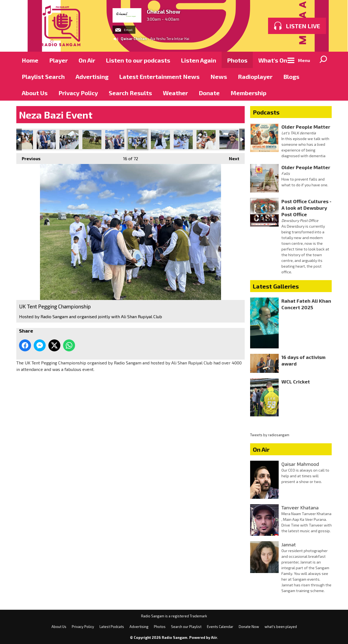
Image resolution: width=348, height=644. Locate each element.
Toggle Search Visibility (324, 60)
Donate (209, 93)
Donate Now (249, 627)
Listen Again (199, 60)
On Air (87, 60)
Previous (28, 157)
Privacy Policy (78, 93)
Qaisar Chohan (134, 39)
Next (231, 157)
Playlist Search (43, 76)
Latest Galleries (276, 286)
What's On (273, 60)
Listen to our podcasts (138, 60)
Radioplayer (255, 76)
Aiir (214, 637)
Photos (237, 60)
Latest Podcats (112, 627)
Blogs (291, 76)
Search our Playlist (186, 627)
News (219, 76)
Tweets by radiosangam (270, 435)
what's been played (281, 627)
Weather (175, 93)
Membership (248, 93)
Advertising (92, 76)
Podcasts (266, 112)
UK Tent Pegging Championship (23, 140)
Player (58, 60)
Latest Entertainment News (159, 76)
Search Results (130, 93)
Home (30, 60)
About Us (35, 93)
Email (124, 30)
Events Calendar (220, 627)
